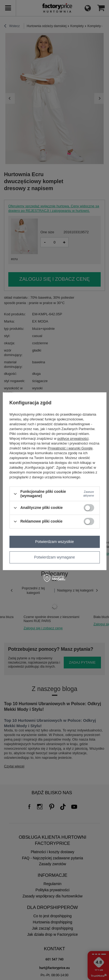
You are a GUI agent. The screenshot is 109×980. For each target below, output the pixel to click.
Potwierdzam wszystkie (54, 542)
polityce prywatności (73, 439)
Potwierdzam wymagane (54, 557)
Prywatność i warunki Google (70, 448)
